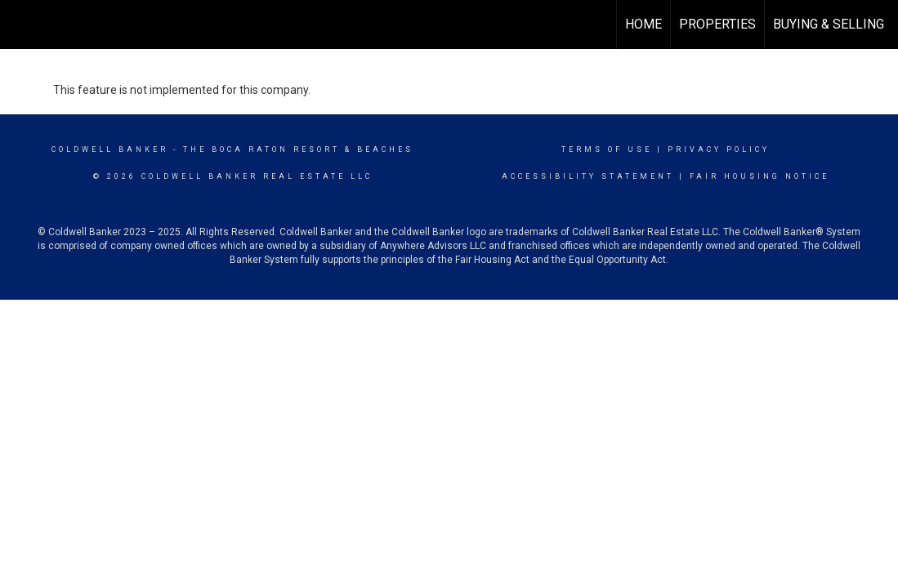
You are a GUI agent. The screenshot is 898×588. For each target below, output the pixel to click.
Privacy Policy (719, 149)
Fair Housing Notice (760, 176)
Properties (717, 24)
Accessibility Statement (588, 176)
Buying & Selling (829, 24)
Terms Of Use (607, 149)
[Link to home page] (21, 24)
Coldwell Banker (110, 149)
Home (643, 24)
